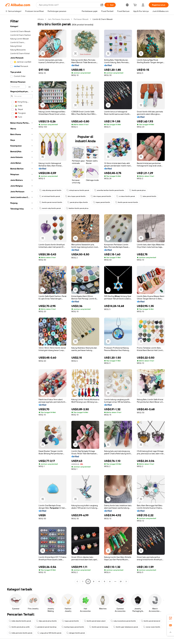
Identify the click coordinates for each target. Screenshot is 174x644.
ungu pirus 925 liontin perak (49, 633)
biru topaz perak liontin (75, 196)
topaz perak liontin (101, 202)
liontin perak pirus (137, 190)
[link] (170, 618)
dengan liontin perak (76, 633)
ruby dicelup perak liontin (50, 190)
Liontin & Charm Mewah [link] (103, 19)
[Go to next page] (126, 581)
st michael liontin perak (50, 196)
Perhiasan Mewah (81, 19)
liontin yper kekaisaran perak (126, 627)
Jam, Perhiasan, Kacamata (59, 19)
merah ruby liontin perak (50, 208)
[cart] (136, 5)
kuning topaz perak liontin (73, 627)
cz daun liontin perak (126, 196)
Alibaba (41, 19)
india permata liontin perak (21, 633)
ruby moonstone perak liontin (123, 621)
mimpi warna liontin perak (78, 190)
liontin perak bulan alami (95, 621)
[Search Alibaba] (68, 5)
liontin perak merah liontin (51, 202)
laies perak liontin (148, 196)
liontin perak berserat (151, 621)
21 (121, 581)
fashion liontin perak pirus (77, 208)
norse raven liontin (152, 627)
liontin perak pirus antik (19, 627)
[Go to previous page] (77, 581)
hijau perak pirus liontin (46, 621)
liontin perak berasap (99, 627)
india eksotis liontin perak (20, 621)
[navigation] (21, 301)
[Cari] (110, 5)
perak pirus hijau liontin (78, 202)
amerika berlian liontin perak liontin (109, 190)
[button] (102, 5)
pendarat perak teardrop (46, 627)
